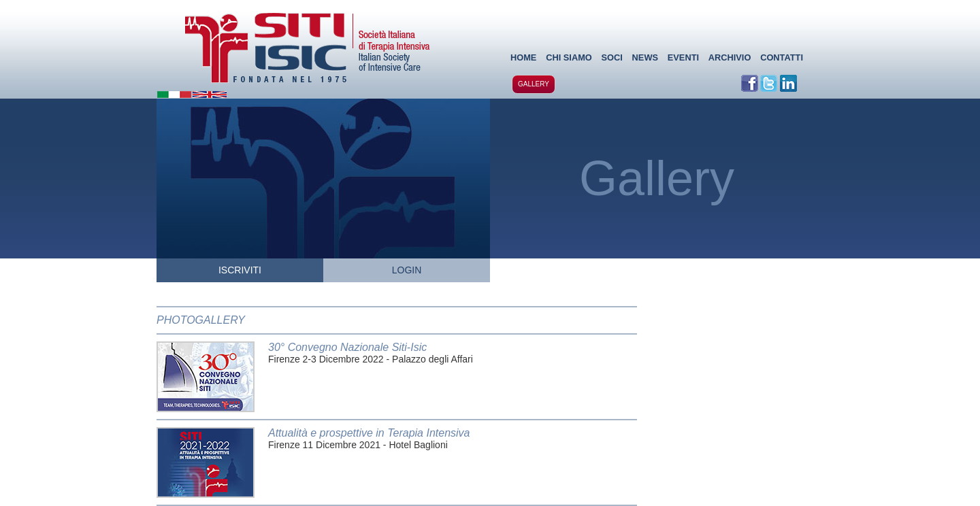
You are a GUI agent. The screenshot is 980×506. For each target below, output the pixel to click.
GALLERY (534, 84)
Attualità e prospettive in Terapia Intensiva (369, 433)
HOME (523, 57)
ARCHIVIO (730, 57)
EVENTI (683, 57)
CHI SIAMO (569, 57)
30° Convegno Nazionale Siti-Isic (347, 347)
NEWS (645, 57)
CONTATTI (782, 57)
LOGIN (407, 270)
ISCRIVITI (240, 270)
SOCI (612, 57)
